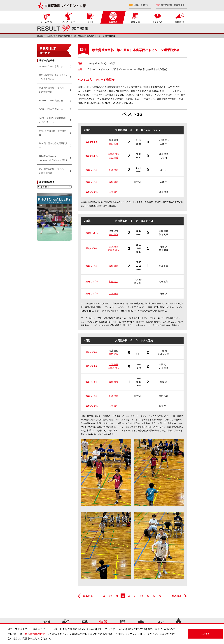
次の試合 (86, 596)
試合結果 (51, 36)
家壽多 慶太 (114, 154)
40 (154, 596)
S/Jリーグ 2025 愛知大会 (51, 109)
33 (110, 596)
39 (148, 596)
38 (142, 596)
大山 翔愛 (114, 158)
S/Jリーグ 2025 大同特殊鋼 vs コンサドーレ (52, 120)
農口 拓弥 (114, 144)
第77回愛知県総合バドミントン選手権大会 (53, 171)
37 (135, 596)
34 (117, 596)
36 (129, 596)
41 (160, 596)
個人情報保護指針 (35, 634)
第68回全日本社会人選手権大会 (53, 145)
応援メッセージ (142, 5)
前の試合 (179, 596)
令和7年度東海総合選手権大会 (53, 133)
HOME (40, 36)
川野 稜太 (114, 170)
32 (104, 596)
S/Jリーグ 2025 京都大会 (51, 66)
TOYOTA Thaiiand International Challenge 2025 (53, 158)
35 (123, 596)
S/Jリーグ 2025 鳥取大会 (51, 101)
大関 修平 (114, 192)
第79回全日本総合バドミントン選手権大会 (53, 90)
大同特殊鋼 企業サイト (173, 5)
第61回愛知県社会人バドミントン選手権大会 (53, 77)
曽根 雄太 (114, 182)
